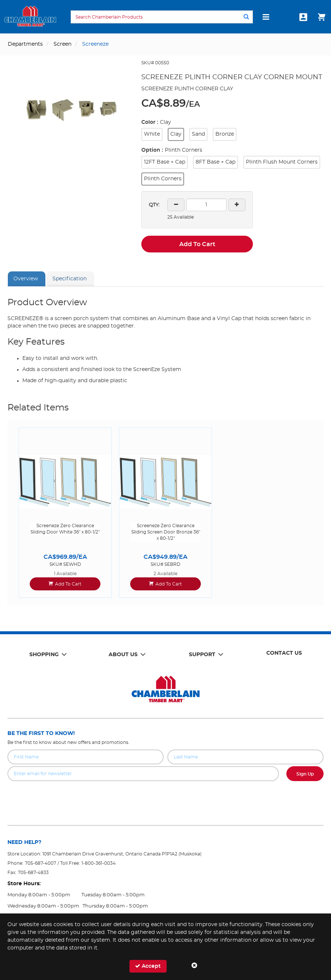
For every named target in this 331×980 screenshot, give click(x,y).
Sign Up (305, 774)
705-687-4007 (41, 863)
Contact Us (284, 653)
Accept (148, 966)
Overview (26, 279)
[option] (65, 513)
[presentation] (165, 797)
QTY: (154, 205)
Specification (70, 279)
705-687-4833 (33, 873)
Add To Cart (197, 244)
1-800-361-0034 (99, 863)
